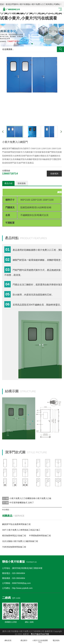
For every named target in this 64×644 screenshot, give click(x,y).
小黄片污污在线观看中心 (40, 640)
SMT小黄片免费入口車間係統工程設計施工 (21, 530)
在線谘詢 (54, 174)
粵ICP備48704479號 (40, 634)
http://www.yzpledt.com (22, 588)
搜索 (60, 49)
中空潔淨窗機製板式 (18, 503)
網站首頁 (8, 639)
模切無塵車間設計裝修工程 (14, 536)
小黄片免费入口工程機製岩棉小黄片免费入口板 (30, 498)
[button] (32, 44)
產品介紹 (8, 183)
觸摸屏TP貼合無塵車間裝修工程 (16, 524)
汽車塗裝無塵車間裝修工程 (14, 547)
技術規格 (22, 183)
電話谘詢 (56, 639)
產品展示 (24, 639)
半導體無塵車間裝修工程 (40, 536)
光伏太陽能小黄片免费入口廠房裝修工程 (20, 541)
